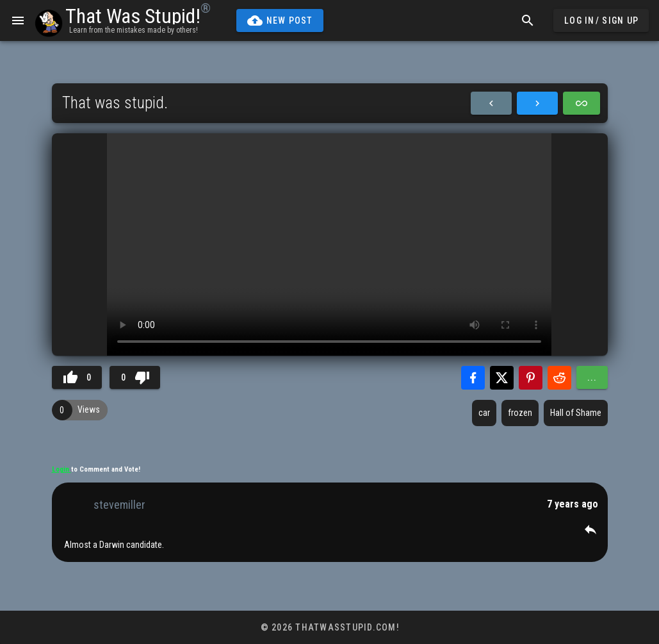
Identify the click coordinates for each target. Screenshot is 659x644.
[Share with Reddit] (559, 378)
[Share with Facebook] (473, 378)
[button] (590, 529)
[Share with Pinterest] (531, 378)
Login (61, 469)
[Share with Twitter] (502, 378)
